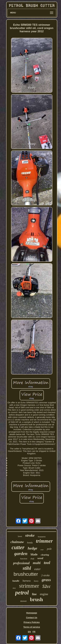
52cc (46, 586)
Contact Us (32, 618)
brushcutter (26, 574)
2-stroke (46, 575)
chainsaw (17, 542)
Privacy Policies (32, 622)
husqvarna (42, 537)
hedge (32, 548)
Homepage (32, 613)
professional (21, 563)
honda (30, 543)
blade (34, 554)
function (24, 559)
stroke (30, 535)
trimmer (44, 541)
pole (49, 549)
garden (21, 554)
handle (16, 581)
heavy (36, 581)
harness (27, 581)
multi (37, 563)
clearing (45, 555)
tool (47, 563)
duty (14, 588)
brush (36, 599)
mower (24, 601)
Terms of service (32, 627)
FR (34, 632)
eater (37, 569)
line (34, 594)
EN (29, 632)
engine (44, 594)
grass (46, 580)
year (42, 550)
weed (40, 558)
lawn (20, 536)
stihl (27, 568)
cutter (18, 547)
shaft (32, 559)
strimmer (29, 586)
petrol (22, 593)
